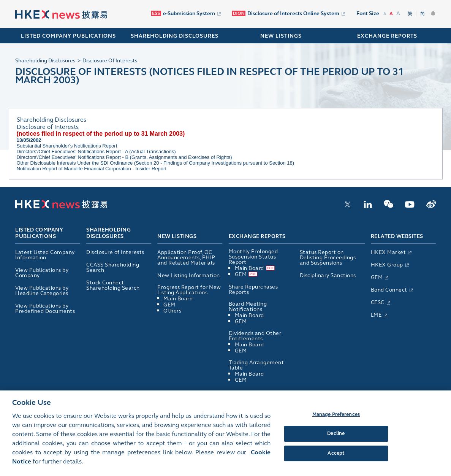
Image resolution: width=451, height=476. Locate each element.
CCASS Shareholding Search (113, 267)
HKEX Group (387, 265)
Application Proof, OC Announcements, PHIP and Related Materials (186, 258)
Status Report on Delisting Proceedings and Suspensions (328, 258)
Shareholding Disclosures (108, 233)
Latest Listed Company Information (45, 255)
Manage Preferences (336, 425)
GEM (169, 305)
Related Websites (397, 236)
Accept (336, 464)
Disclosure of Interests (115, 252)
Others (172, 311)
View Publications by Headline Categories (42, 291)
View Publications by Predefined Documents (45, 309)
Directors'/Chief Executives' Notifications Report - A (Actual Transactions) (96, 152)
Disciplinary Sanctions (328, 275)
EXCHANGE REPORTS (387, 36)
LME (376, 315)
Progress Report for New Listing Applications (189, 290)
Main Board (178, 299)
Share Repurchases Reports (253, 290)
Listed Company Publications (68, 36)
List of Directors (249, 393)
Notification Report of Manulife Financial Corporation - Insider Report (92, 169)
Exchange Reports (257, 236)
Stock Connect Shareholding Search (113, 285)
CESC (378, 302)
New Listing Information (189, 275)
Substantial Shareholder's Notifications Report (67, 146)
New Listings (177, 236)
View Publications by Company (42, 273)
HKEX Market (388, 252)
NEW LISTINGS (281, 36)
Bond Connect (389, 290)
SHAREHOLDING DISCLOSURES (175, 36)
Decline (336, 445)
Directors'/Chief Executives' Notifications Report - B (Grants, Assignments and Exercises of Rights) (124, 157)
